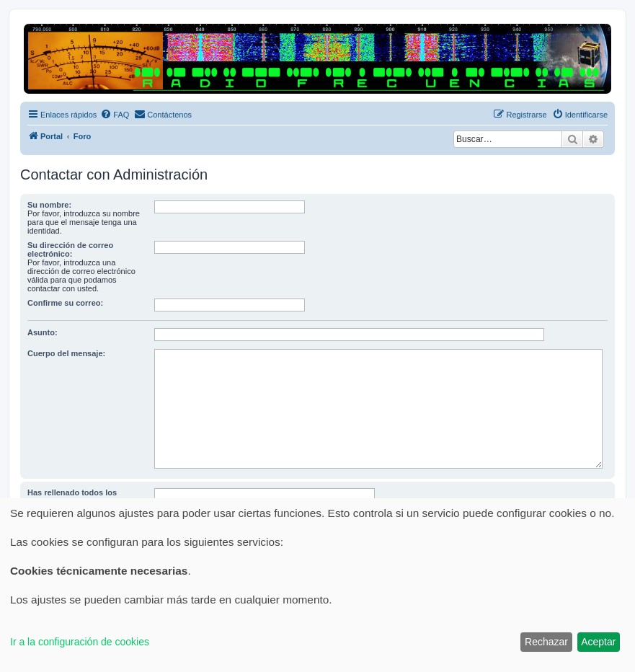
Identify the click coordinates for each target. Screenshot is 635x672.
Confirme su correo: (65, 303)
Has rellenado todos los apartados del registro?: (73, 497)
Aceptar (598, 642)
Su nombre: (49, 205)
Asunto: (43, 332)
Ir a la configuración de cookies (80, 642)
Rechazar (546, 642)
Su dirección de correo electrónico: (70, 249)
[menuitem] (115, 115)
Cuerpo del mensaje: (66, 353)
